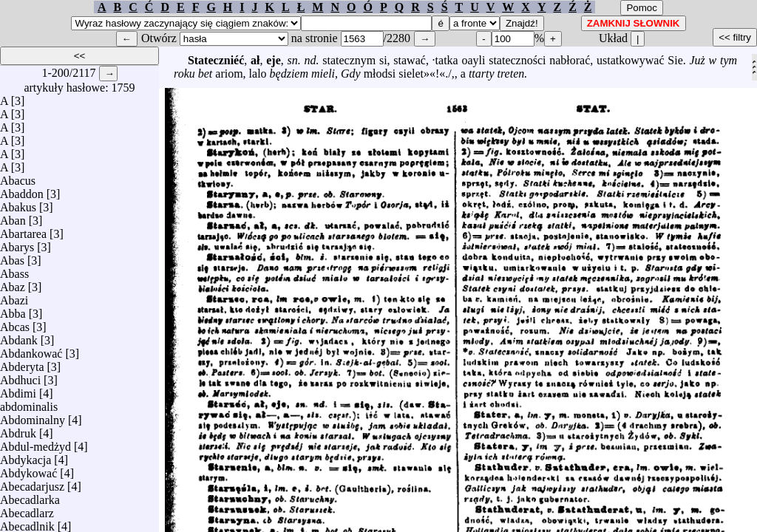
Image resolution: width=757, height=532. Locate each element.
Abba (13, 310)
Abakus (18, 204)
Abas (12, 257)
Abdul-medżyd (35, 443)
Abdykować (28, 470)
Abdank (19, 337)
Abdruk (18, 430)
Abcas (15, 323)
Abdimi (18, 390)
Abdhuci (20, 376)
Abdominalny (33, 416)
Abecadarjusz (32, 483)
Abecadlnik (27, 523)
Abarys (17, 243)
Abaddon (22, 190)
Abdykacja (26, 456)
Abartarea (23, 230)
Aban (13, 217)
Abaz (13, 283)
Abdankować (31, 350)
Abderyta (22, 363)
